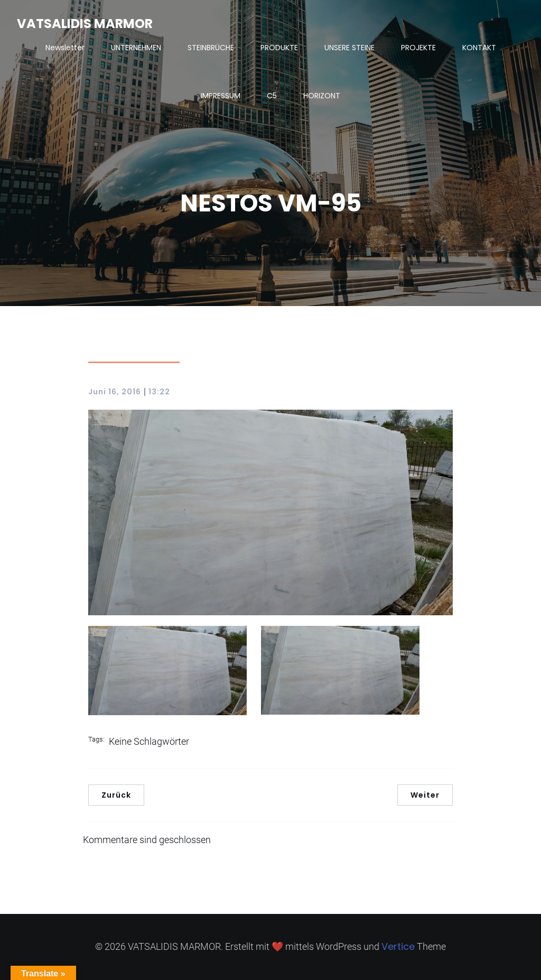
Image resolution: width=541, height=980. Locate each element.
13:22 (159, 392)
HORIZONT (322, 96)
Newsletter (65, 48)
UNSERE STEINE (349, 48)
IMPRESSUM (221, 96)
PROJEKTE (418, 48)
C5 (272, 96)
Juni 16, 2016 (115, 392)
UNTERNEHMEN (136, 48)
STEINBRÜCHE (211, 48)
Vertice (398, 946)
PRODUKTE (279, 48)
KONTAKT (479, 48)
